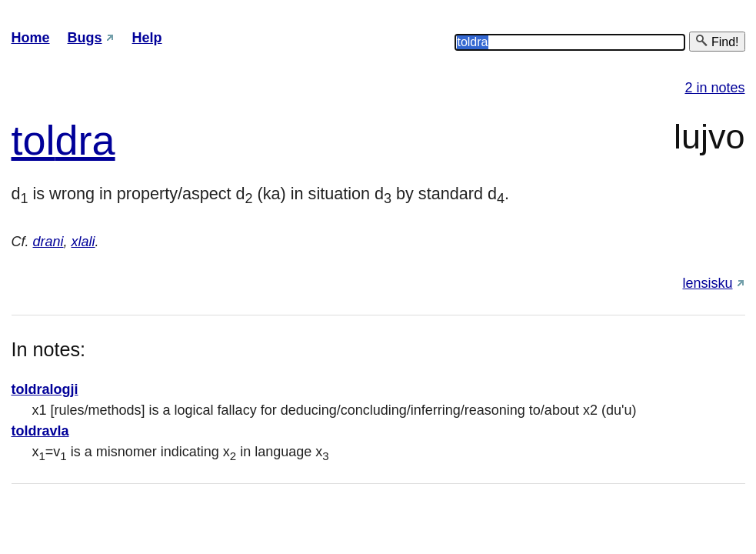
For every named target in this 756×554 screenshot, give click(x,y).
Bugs (85, 38)
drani (48, 242)
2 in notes (714, 88)
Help (147, 38)
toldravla (40, 431)
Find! (717, 41)
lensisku (707, 283)
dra (85, 140)
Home (31, 38)
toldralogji (45, 389)
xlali (83, 242)
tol (33, 140)
